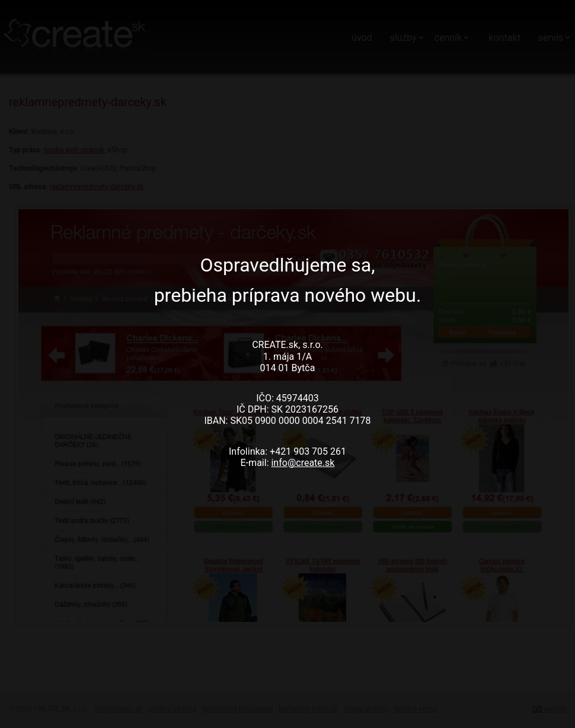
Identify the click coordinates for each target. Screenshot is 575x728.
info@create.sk (303, 463)
